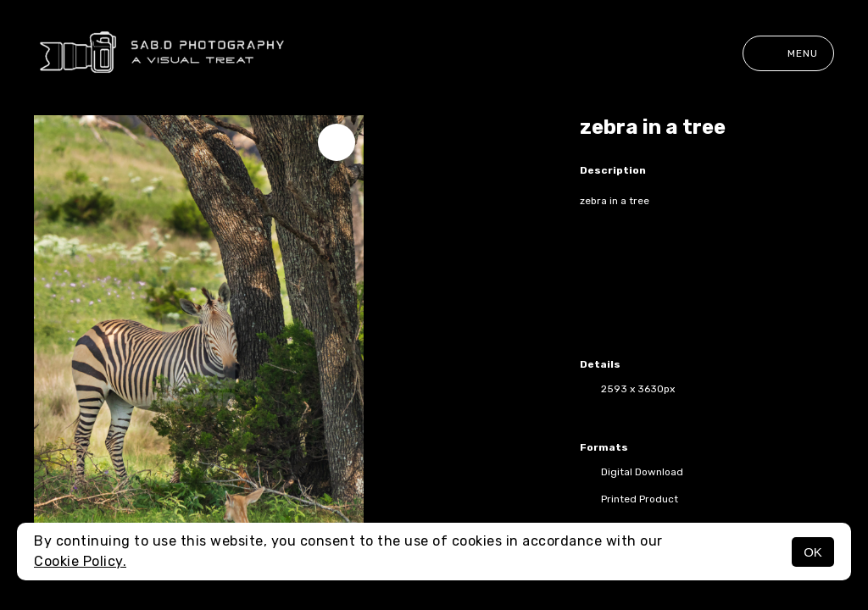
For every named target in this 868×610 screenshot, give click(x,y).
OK (813, 552)
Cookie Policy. (80, 561)
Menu (788, 53)
